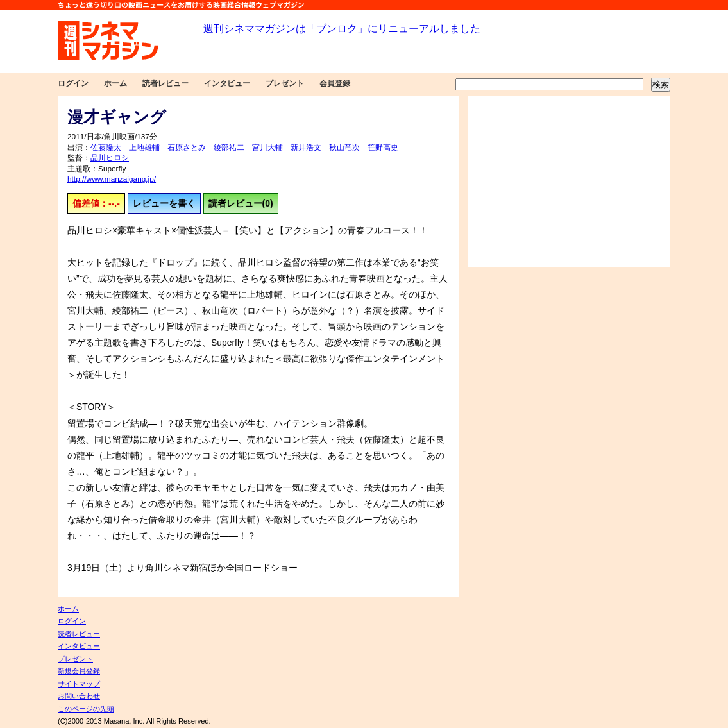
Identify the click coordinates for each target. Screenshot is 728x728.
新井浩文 (306, 148)
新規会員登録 (79, 671)
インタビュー (227, 83)
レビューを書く (164, 203)
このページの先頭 (86, 709)
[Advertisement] (569, 182)
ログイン (73, 83)
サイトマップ (79, 684)
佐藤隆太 (106, 148)
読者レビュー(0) (241, 203)
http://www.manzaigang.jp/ (112, 179)
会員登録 (335, 83)
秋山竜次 (344, 148)
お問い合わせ (79, 696)
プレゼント (285, 83)
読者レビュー (165, 83)
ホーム (115, 83)
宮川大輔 (267, 148)
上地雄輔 (144, 148)
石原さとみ (187, 148)
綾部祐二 (229, 148)
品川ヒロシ (110, 158)
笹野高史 (383, 148)
